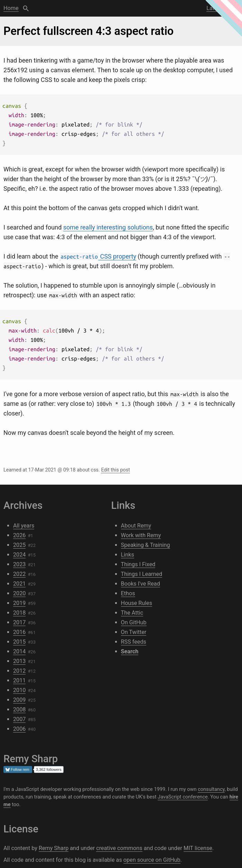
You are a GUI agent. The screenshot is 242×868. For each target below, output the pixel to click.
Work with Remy (141, 535)
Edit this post (115, 470)
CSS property (98, 256)
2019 (19, 603)
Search (26, 8)
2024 (19, 555)
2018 (19, 613)
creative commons (119, 848)
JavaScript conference (183, 797)
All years (24, 526)
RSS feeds (134, 642)
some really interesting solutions (108, 227)
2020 (19, 593)
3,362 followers (49, 769)
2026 (19, 535)
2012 (19, 671)
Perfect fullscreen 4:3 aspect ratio (89, 31)
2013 (19, 661)
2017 (19, 622)
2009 (19, 700)
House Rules (137, 603)
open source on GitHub (152, 860)
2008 (19, 710)
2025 (19, 545)
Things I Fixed (138, 564)
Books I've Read (141, 584)
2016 (19, 632)
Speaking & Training (146, 545)
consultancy (211, 789)
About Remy (136, 526)
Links (128, 555)
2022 (19, 574)
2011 (19, 680)
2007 (19, 719)
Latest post (220, 8)
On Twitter (134, 632)
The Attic (132, 613)
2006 (19, 729)
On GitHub (134, 622)
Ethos (128, 593)
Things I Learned (142, 574)
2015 (19, 642)
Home (11, 8)
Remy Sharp (54, 848)
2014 (19, 651)
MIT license (198, 848)
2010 (19, 690)
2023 (19, 564)
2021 (19, 584)
